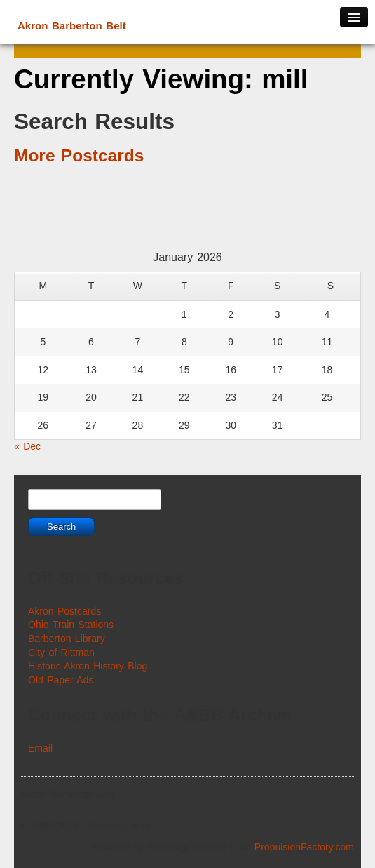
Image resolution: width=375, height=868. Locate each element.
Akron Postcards (64, 611)
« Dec (27, 446)
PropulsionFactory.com (304, 847)
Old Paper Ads (61, 680)
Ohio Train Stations (71, 625)
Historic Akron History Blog (88, 666)
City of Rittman (61, 653)
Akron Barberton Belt (72, 26)
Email (40, 748)
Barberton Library (67, 639)
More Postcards (79, 155)
